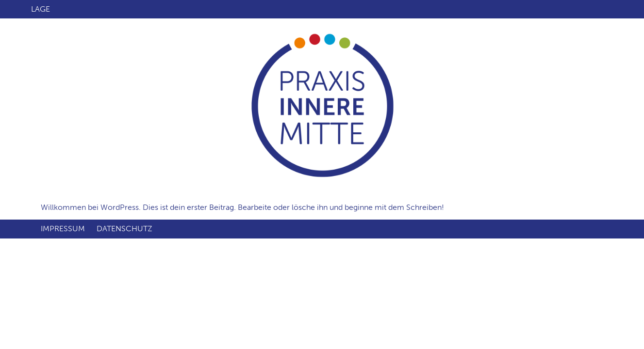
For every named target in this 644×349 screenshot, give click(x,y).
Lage (41, 9)
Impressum (63, 229)
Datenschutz (124, 229)
